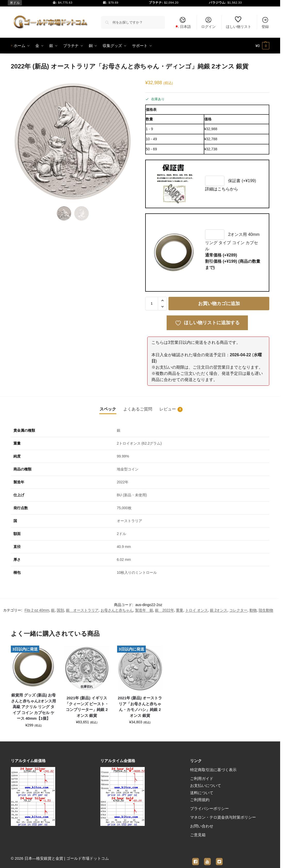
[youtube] (207, 858)
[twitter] (219, 858)
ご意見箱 (198, 835)
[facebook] (196, 858)
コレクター (238, 610)
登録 (265, 22)
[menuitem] (183, 22)
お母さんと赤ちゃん (117, 610)
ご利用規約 (200, 800)
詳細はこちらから (222, 189)
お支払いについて (206, 785)
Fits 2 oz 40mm (37, 610)
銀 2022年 (164, 610)
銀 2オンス (219, 610)
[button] (262, 46)
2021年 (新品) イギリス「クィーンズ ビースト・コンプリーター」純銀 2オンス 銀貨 (87, 707)
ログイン (208, 22)
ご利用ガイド (202, 778)
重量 (180, 610)
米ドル (15, 3)
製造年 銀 (144, 610)
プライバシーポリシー (209, 808)
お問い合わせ (202, 826)
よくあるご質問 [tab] (138, 409)
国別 (60, 610)
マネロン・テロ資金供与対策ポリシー (223, 817)
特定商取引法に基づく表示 (213, 770)
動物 (253, 610)
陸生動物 (266, 610)
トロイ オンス (197, 610)
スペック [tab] (108, 409)
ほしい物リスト (239, 22)
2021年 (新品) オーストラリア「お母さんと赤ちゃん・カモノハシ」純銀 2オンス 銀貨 (140, 707)
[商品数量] (152, 304)
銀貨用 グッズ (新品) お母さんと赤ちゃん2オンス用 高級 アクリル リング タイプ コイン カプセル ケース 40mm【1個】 (33, 707)
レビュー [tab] (171, 409)
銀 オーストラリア (82, 610)
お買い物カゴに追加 (219, 304)
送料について (202, 793)
